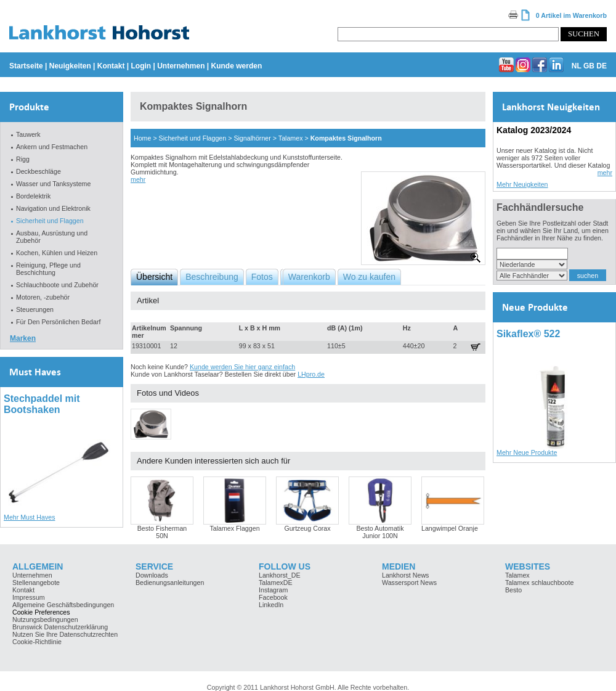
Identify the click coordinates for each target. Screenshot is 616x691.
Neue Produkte (535, 307)
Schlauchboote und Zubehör (57, 285)
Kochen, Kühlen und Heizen (57, 253)
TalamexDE (275, 583)
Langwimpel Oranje (450, 528)
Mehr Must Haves (30, 517)
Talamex (291, 138)
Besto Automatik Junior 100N (380, 532)
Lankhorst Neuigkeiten (551, 107)
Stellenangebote (36, 583)
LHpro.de (311, 374)
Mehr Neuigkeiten (522, 184)
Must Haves (35, 372)
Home (142, 138)
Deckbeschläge (38, 171)
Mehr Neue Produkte (527, 452)
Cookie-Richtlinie (37, 642)
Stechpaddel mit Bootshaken (42, 404)
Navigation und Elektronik (53, 208)
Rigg (23, 159)
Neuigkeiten (70, 66)
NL (577, 66)
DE (602, 66)
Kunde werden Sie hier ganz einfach (242, 367)
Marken (23, 338)
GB (589, 66)
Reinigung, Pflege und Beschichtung (48, 269)
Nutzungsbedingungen (45, 619)
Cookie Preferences (41, 612)
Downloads (152, 575)
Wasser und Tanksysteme (53, 184)
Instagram (273, 590)
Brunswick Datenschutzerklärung (60, 627)
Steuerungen (35, 309)
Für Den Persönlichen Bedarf (58, 322)
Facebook (273, 597)
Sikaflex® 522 (528, 334)
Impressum (29, 597)
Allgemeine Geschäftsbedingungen (63, 605)
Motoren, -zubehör (43, 297)
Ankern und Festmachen (52, 147)
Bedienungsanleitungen (170, 583)
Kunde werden (237, 66)
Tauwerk (28, 134)
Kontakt (111, 66)
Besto (513, 590)
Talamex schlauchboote (539, 583)
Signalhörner (252, 138)
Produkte (29, 107)
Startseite (26, 66)
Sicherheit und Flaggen (50, 221)
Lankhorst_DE (280, 575)
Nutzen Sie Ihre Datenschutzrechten (65, 634)
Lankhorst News (405, 575)
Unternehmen (181, 66)
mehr (138, 179)
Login (141, 66)
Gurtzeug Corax (307, 528)
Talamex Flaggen (234, 528)
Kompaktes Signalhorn (346, 138)
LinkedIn (271, 605)
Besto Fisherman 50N (162, 532)
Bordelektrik (33, 196)
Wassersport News (409, 583)
